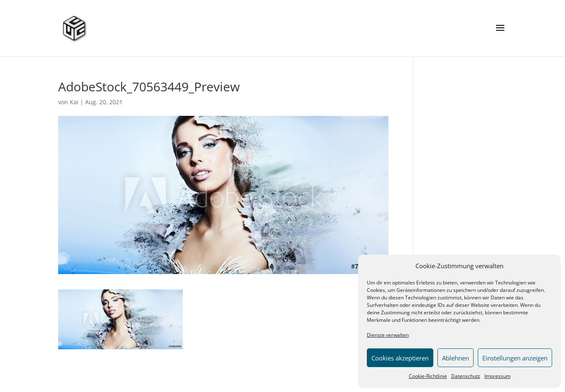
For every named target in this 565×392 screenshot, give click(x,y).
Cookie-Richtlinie (428, 376)
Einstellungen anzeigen (515, 358)
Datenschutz (466, 376)
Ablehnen (456, 358)
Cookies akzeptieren (400, 358)
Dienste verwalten (388, 335)
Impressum (497, 376)
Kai (74, 102)
